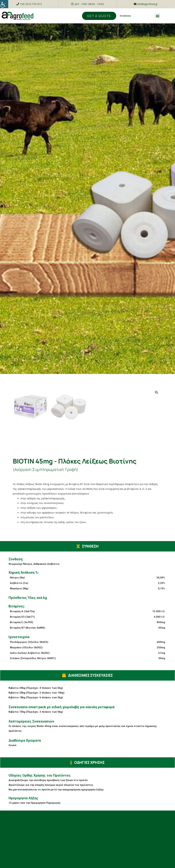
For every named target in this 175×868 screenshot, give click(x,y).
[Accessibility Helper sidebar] (4, 4)
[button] (157, 16)
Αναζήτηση (125, 16)
